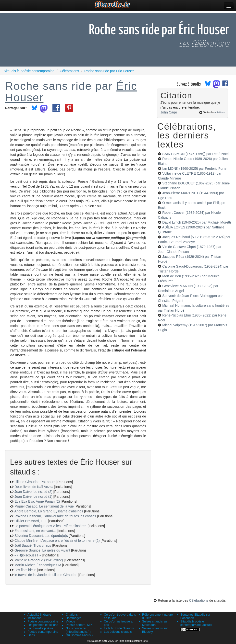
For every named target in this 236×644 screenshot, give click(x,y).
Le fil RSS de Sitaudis (119, 628)
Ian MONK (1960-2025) (194, 169)
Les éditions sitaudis (118, 632)
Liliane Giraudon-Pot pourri (35, 482)
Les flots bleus (25, 570)
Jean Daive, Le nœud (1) (33, 497)
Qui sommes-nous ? (80, 635)
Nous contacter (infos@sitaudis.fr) (78, 630)
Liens (31, 635)
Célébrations (199, 600)
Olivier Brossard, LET (31, 521)
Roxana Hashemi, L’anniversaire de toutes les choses (55, 516)
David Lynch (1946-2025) (197, 222)
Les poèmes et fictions (43, 625)
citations (220, 112)
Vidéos (70, 621)
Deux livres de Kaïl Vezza (34, 487)
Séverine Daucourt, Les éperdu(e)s (41, 536)
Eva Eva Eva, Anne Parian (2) (37, 501)
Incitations (34, 618)
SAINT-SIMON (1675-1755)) (195, 154)
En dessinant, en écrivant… (35, 531)
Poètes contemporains (43, 632)
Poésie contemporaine (43, 621)
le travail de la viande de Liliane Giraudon (46, 575)
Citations (72, 615)
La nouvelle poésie (40, 628)
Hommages (74, 618)
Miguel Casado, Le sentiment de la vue (44, 506)
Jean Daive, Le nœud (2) (33, 492)
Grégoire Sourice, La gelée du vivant (42, 550)
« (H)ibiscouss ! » (28, 555)
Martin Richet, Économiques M (38, 565)
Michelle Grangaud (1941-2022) (39, 560)
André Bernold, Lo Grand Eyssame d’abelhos (49, 511)
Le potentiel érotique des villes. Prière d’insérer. (50, 526)
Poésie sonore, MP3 (80, 625)
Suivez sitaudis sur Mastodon (155, 623)
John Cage (169, 112)
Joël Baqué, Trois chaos (33, 545)
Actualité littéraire (39, 615)
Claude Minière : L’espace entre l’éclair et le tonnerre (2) (57, 541)
